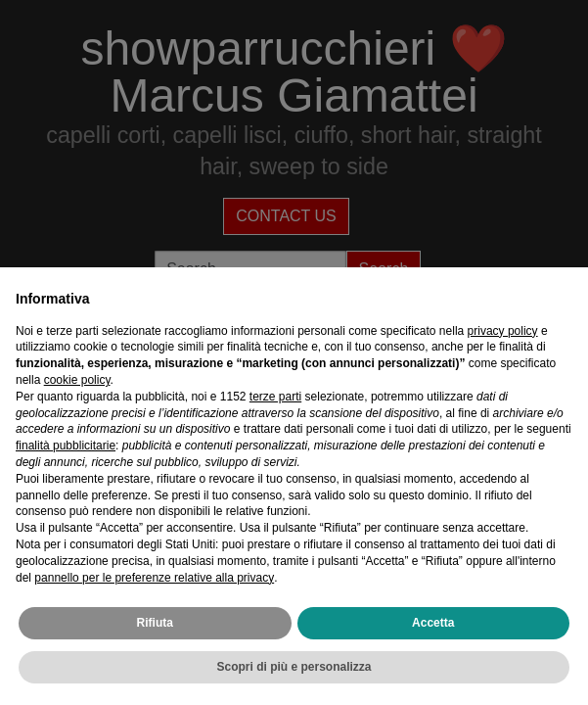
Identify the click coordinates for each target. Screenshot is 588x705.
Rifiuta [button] (155, 623)
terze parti (275, 397)
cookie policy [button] (77, 380)
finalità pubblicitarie (66, 446)
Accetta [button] (433, 623)
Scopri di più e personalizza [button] (294, 667)
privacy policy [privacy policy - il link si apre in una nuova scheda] (503, 331)
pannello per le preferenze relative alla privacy (154, 578)
